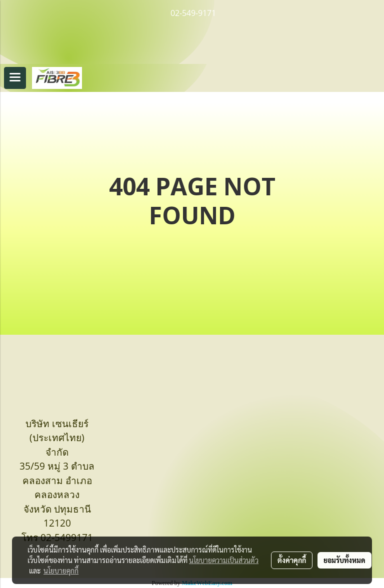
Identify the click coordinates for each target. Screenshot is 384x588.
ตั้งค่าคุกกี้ (292, 560)
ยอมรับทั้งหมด (344, 560)
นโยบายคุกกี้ (61, 571)
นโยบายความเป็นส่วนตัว (224, 560)
